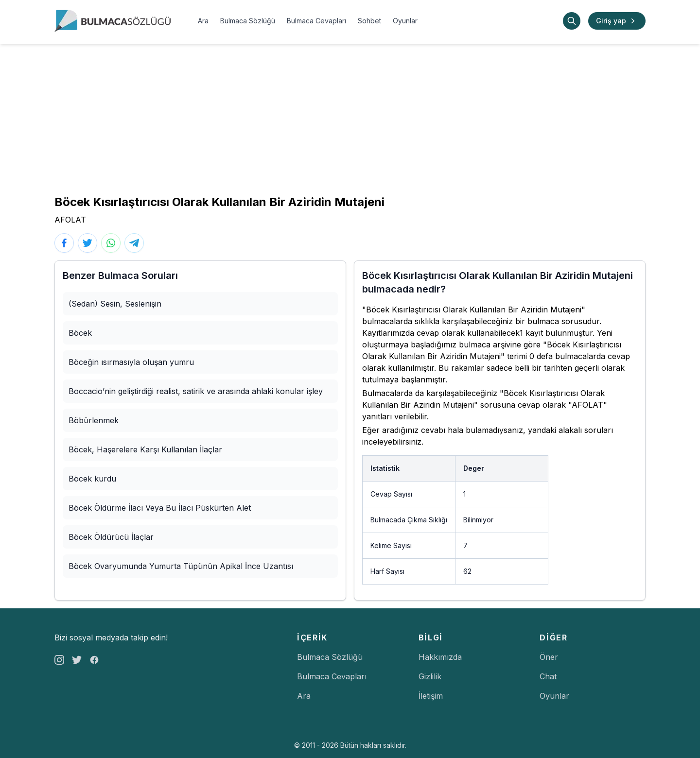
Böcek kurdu (92, 479)
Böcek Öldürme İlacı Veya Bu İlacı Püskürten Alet (160, 508)
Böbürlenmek (94, 420)
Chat (548, 676)
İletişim (431, 696)
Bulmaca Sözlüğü (248, 21)
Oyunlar (405, 21)
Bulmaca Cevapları (316, 21)
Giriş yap (617, 21)
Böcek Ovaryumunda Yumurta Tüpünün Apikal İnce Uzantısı (181, 566)
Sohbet (369, 21)
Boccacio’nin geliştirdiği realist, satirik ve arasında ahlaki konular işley (196, 391)
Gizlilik (430, 676)
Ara (203, 21)
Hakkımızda (440, 657)
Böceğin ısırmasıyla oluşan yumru (131, 362)
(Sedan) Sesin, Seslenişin (115, 304)
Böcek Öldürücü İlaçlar (111, 537)
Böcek (80, 333)
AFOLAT (70, 220)
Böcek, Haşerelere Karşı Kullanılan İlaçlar (145, 449)
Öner (549, 657)
